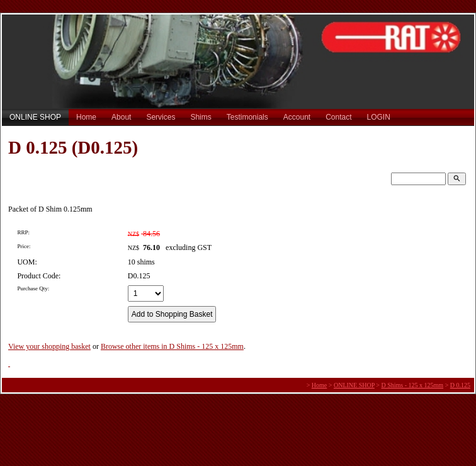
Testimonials (247, 117)
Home (86, 117)
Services (161, 117)
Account (297, 117)
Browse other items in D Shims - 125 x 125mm (172, 346)
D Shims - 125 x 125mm (413, 385)
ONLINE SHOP (35, 117)
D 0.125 (460, 385)
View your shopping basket (49, 346)
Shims (201, 117)
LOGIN (379, 117)
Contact (338, 117)
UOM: (27, 262)
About (121, 117)
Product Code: (39, 276)
